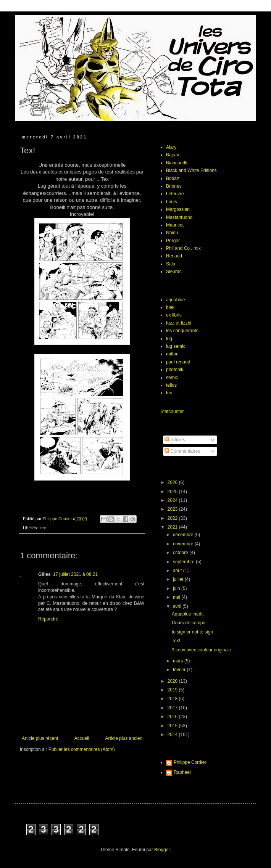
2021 (173, 527)
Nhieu (172, 233)
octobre (181, 553)
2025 (173, 492)
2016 (173, 717)
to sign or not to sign (192, 632)
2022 (173, 518)
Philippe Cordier (190, 762)
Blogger (162, 850)
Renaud (174, 256)
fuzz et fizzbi (179, 323)
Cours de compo (189, 623)
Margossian (178, 209)
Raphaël (182, 772)
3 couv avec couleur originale (201, 650)
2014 (173, 735)
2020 (173, 681)
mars (179, 661)
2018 (173, 699)
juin (177, 588)
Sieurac (174, 272)
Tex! (176, 641)
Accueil (82, 738)
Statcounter (172, 411)
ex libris (174, 315)
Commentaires (182, 451)
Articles (175, 440)
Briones (174, 186)
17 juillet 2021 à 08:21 (75, 574)
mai (177, 597)
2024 (173, 500)
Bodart (173, 178)
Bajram (173, 155)
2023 (173, 509)
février (180, 670)
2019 (173, 690)
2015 (173, 726)
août (178, 571)
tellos (171, 385)
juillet (179, 579)
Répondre (48, 619)
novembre (184, 544)
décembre (184, 535)
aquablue (175, 300)
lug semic (176, 346)
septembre (184, 562)
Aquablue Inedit (188, 614)
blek (170, 307)
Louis (172, 202)
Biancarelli (177, 163)
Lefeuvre (175, 194)
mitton (172, 354)
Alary (171, 147)
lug (169, 339)
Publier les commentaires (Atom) (82, 749)
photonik (175, 370)
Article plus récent (40, 738)
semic (172, 378)
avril (178, 606)
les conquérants (182, 331)
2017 (173, 708)
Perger (173, 241)
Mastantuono (179, 217)
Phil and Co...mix (183, 248)
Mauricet (175, 225)
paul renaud (178, 362)
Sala (171, 264)
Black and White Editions (191, 170)
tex (43, 528)
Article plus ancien (124, 738)
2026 (173, 482)
